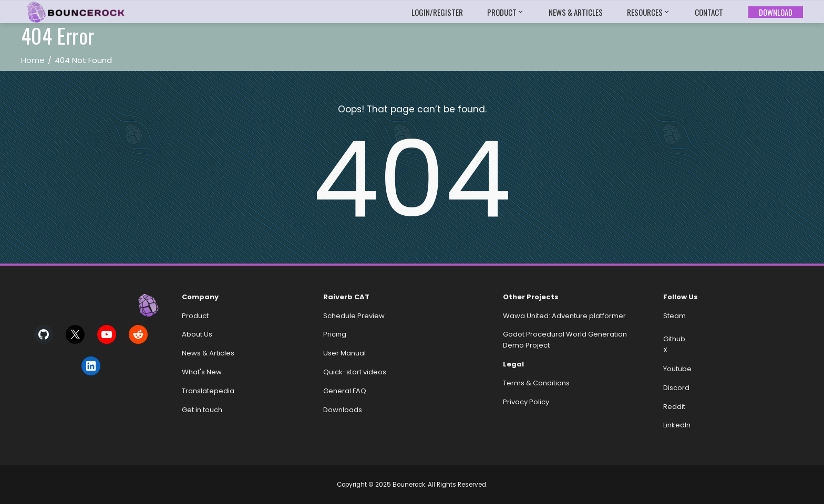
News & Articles (576, 12)
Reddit (674, 407)
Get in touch (202, 410)
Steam (674, 316)
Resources (649, 12)
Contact (709, 12)
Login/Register (437, 12)
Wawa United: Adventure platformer (564, 316)
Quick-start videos (355, 372)
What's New (202, 372)
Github (674, 339)
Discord (676, 388)
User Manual (344, 353)
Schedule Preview (354, 316)
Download (776, 12)
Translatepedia (208, 391)
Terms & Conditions (536, 383)
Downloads (343, 410)
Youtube (677, 369)
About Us (197, 334)
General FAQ (345, 391)
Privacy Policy (526, 402)
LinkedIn (677, 425)
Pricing (335, 334)
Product (506, 12)
